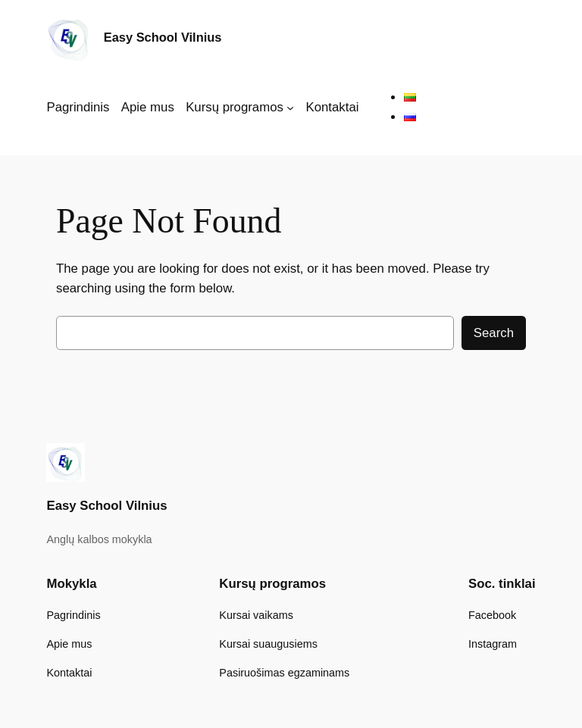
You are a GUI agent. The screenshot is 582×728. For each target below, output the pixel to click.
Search (494, 333)
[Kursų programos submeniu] (290, 108)
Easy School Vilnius (163, 37)
